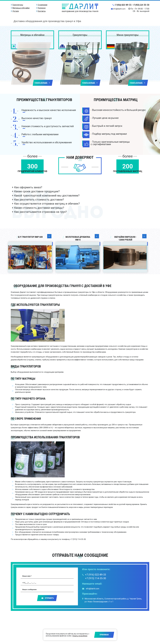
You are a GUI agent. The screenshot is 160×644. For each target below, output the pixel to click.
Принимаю (104, 635)
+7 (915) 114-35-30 (141, 5)
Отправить (48, 598)
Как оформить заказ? (28, 187)
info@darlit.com (118, 9)
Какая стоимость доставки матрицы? (39, 208)
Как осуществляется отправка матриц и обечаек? (47, 204)
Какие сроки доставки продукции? (37, 191)
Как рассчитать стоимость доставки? (39, 200)
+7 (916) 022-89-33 (122, 5)
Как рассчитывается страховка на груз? (40, 212)
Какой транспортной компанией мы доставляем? (47, 195)
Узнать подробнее (80, 636)
